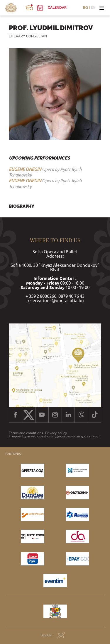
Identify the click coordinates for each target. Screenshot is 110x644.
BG (86, 8)
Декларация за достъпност (78, 436)
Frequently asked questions (31, 436)
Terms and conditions (26, 433)
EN (93, 8)
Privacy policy (56, 433)
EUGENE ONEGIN (25, 169)
